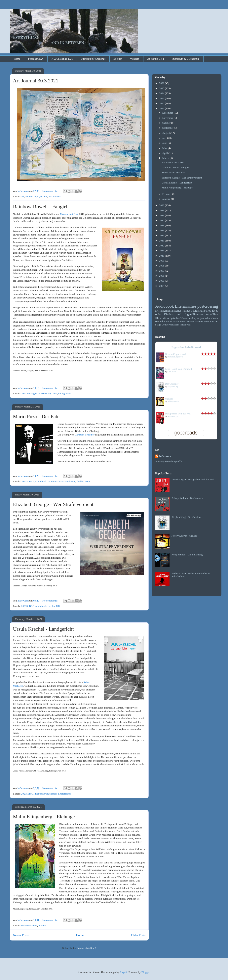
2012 (162, 246)
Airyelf (123, 972)
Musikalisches (202, 310)
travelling (212, 314)
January (167, 199)
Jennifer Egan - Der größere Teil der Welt (193, 479)
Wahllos (169, 399)
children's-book (29, 925)
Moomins (209, 321)
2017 (162, 220)
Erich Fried (179, 321)
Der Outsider (172, 384)
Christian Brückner (84, 435)
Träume (199, 321)
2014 (162, 235)
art (23, 196)
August (166, 133)
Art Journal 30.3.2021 (36, 81)
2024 (162, 93)
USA (54, 393)
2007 (162, 271)
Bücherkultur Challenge (93, 59)
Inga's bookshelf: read (186, 347)
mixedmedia (55, 196)
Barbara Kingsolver (175, 357)
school (183, 325)
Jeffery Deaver (173, 401)
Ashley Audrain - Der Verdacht (188, 498)
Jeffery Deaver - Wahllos (184, 536)
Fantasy (187, 310)
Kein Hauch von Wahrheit (178, 369)
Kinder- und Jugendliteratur (184, 314)
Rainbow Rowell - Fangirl (40, 207)
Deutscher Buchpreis (46, 794)
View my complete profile (169, 461)
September (168, 128)
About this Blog (155, 59)
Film (162, 321)
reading (192, 318)
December (168, 113)
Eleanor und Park (69, 214)
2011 (162, 251)
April (165, 153)
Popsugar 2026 (36, 59)
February (167, 194)
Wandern (135, 59)
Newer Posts (21, 935)
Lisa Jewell (172, 372)
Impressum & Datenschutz (186, 59)
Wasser (184, 318)
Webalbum (174, 325)
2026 (162, 83)
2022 (162, 103)
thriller (80, 481)
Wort (189, 325)
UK (58, 606)
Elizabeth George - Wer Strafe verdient (53, 504)
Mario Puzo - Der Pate (36, 417)
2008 (162, 266)
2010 (162, 256)
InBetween (165, 456)
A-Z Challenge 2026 (62, 59)
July (165, 138)
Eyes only (42, 196)
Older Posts (138, 935)
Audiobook (41, 481)
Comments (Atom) (86, 948)
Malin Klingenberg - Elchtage (44, 817)
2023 (162, 98)
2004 (162, 286)
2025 (162, 88)
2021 (162, 108)
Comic (165, 325)
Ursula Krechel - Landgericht (43, 629)
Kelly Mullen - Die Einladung (187, 555)
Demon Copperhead (175, 354)
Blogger (145, 972)
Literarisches (65, 794)
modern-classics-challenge (62, 481)
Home (17, 59)
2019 (162, 210)
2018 (162, 215)
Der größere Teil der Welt (178, 414)
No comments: (50, 191)
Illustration (162, 318)
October (167, 123)
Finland (42, 925)
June (165, 143)
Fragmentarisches (171, 310)
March (166, 158)
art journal (31, 196)
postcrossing (208, 306)
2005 (162, 281)
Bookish (118, 59)
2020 (162, 205)
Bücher (190, 321)
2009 (162, 261)
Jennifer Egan (173, 416)
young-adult (65, 393)
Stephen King (173, 387)
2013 (162, 241)
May (165, 148)
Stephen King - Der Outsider (186, 517)
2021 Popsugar (29, 393)
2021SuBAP (44, 393)
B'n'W (169, 321)
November (168, 118)
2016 (162, 225)
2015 (162, 230)
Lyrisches (175, 318)
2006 (162, 276)
